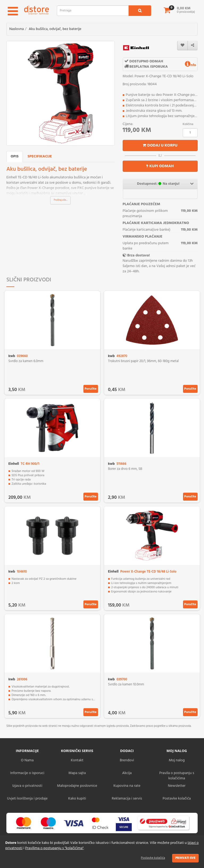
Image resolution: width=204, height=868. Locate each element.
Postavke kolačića (153, 858)
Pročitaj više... (60, 200)
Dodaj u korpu (160, 145)
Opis (15, 156)
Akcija (127, 773)
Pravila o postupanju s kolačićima (177, 776)
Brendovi (127, 760)
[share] (193, 46)
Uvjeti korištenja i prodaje (27, 799)
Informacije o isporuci (27, 773)
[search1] (140, 11)
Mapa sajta (77, 773)
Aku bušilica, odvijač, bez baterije (55, 29)
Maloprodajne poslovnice (77, 786)
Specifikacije (40, 156)
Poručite (91, 389)
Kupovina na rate (127, 786)
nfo (190, 65)
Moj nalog (177, 760)
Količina (188, 124)
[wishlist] (182, 46)
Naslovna (17, 29)
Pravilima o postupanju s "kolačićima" (54, 848)
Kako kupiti (77, 799)
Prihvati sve (185, 858)
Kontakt (77, 760)
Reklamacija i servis (127, 799)
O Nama (27, 760)
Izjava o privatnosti (27, 786)
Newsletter (177, 786)
